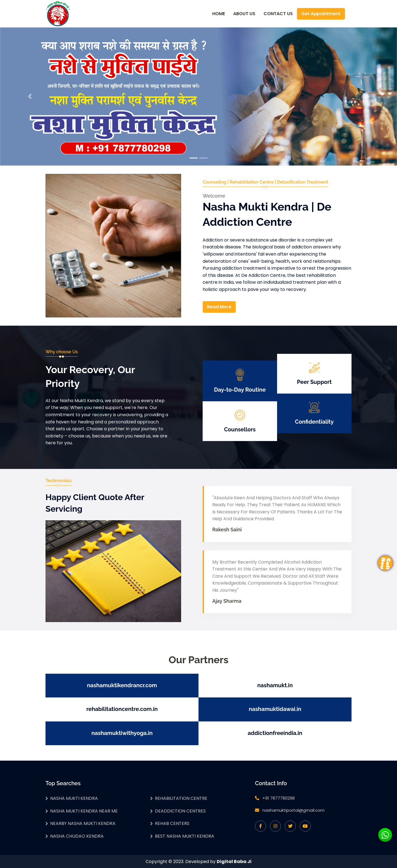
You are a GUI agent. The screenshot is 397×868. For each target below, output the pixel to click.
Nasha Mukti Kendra (74, 798)
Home (219, 14)
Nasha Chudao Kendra (77, 836)
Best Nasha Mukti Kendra (185, 836)
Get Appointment (321, 14)
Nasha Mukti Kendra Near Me (84, 811)
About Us (244, 14)
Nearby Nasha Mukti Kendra (83, 823)
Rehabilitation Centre (181, 798)
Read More (219, 307)
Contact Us (278, 14)
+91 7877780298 (279, 798)
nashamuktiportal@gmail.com (293, 810)
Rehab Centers (172, 823)
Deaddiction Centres (180, 811)
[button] (30, 96)
